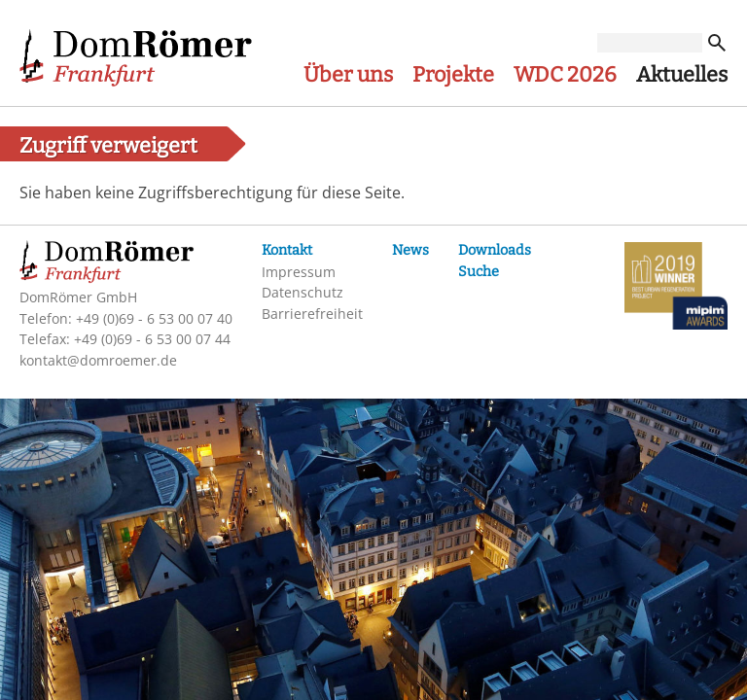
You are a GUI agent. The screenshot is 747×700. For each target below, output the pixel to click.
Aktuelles (682, 75)
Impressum (299, 272)
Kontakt (287, 250)
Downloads (495, 250)
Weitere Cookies (324, 558)
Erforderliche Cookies (344, 492)
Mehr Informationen (475, 443)
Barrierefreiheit (312, 314)
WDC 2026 (565, 75)
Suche (479, 272)
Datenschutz (302, 292)
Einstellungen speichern (475, 653)
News (410, 250)
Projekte (453, 75)
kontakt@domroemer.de (98, 360)
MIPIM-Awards (676, 289)
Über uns (348, 75)
